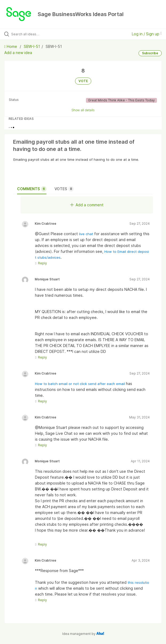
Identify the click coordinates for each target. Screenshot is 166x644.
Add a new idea (18, 53)
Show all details (83, 110)
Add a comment (87, 205)
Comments (32, 189)
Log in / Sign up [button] (147, 34)
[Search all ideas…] (41, 34)
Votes (64, 189)
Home (11, 46)
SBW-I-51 (32, 46)
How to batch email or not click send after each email (80, 384)
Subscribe (150, 53)
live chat (87, 234)
